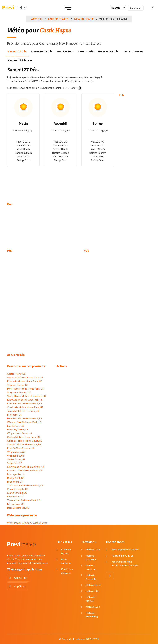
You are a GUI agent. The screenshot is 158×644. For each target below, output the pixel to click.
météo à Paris (93, 549)
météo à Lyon (93, 607)
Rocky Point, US (16, 478)
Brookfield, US (15, 482)
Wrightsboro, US (16, 452)
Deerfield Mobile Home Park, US (25, 403)
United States (58, 19)
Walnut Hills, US (16, 456)
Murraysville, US (16, 474)
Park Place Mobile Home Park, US (25, 389)
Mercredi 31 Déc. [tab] (109, 51)
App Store (20, 586)
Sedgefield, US (15, 463)
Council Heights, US (18, 489)
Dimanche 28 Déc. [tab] (42, 51)
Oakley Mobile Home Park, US (24, 437)
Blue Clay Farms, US (18, 429)
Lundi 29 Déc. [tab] (65, 51)
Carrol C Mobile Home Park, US (24, 444)
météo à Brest (93, 585)
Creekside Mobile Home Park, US (25, 407)
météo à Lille (93, 591)
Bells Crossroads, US (18, 508)
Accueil (37, 19)
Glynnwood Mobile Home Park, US (26, 467)
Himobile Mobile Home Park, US (25, 418)
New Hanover (84, 19)
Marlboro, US (14, 415)
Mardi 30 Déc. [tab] (86, 51)
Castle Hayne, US (16, 374)
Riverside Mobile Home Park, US (25, 381)
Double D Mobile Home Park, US (25, 470)
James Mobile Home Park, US (23, 411)
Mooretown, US (16, 504)
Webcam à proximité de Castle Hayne (27, 523)
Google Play (21, 578)
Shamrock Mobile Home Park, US (25, 377)
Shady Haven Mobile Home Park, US (27, 396)
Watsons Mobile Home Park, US (24, 422)
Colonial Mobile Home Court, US (25, 441)
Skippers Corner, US (18, 385)
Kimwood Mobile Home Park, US (25, 400)
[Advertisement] (135, 147)
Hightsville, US (15, 496)
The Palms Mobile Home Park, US (25, 485)
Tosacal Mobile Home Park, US (24, 500)
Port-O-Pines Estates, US (21, 448)
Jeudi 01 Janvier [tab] (133, 51)
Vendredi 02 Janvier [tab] (20, 60)
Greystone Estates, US (19, 392)
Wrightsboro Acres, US (19, 433)
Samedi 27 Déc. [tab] (17, 51)
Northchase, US (15, 426)
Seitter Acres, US (16, 459)
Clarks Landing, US (17, 493)
